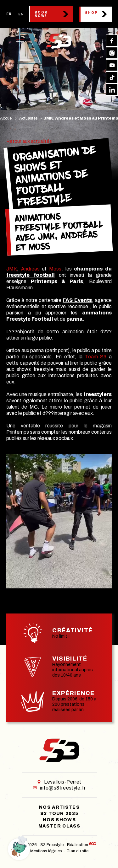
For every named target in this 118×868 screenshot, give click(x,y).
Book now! (41, 14)
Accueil (7, 118)
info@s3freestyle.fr (59, 788)
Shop (91, 13)
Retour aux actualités (29, 141)
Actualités (28, 118)
